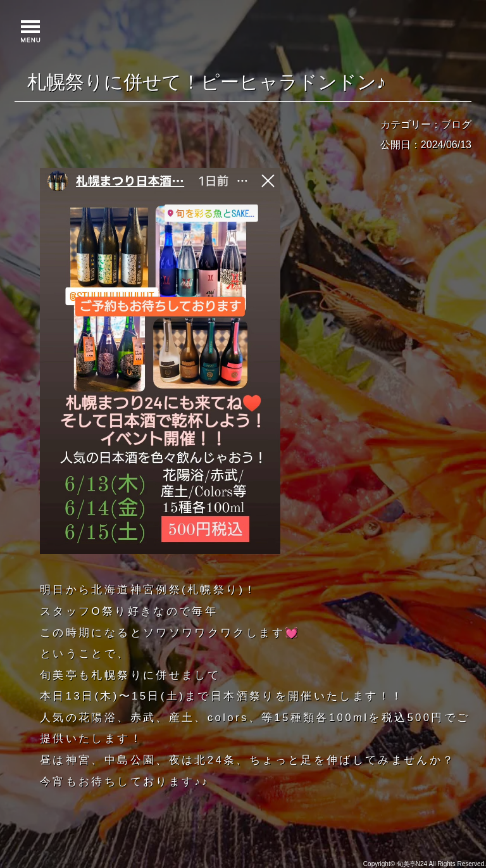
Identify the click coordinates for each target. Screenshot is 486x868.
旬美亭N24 (412, 864)
